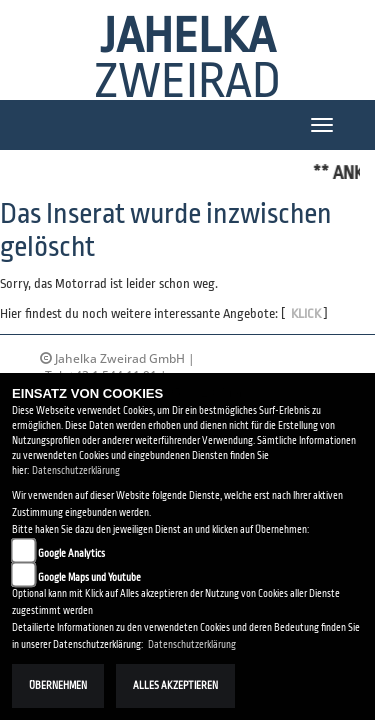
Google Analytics (71, 553)
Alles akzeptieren (175, 685)
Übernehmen (58, 685)
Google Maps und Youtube (89, 577)
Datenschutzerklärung (76, 470)
